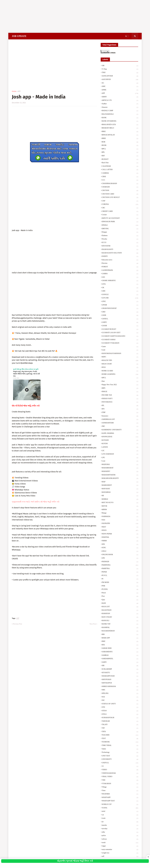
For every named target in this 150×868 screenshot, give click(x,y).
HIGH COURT (120, 364)
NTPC (120, 548)
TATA (120, 732)
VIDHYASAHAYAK (120, 773)
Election (120, 263)
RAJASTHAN (120, 610)
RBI (120, 635)
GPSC (120, 302)
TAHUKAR (120, 721)
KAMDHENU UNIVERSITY (120, 430)
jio (120, 822)
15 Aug (120, 69)
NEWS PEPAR (120, 534)
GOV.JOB (120, 298)
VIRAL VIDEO (120, 777)
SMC (120, 690)
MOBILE (120, 499)
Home (14, 91)
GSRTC (120, 323)
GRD (120, 312)
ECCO (120, 243)
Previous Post (18, 624)
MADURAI (120, 465)
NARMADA (120, 517)
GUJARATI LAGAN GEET (120, 333)
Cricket (120, 215)
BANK (120, 118)
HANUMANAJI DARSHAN (120, 354)
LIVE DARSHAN (120, 454)
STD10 (120, 711)
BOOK (120, 146)
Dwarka (120, 239)
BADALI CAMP (120, 111)
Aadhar (120, 104)
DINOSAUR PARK (120, 222)
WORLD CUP (120, 805)
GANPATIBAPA (120, 271)
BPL (120, 152)
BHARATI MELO (120, 128)
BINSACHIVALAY (120, 135)
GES (120, 277)
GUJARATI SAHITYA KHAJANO (120, 336)
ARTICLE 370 (120, 101)
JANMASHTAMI (120, 423)
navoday (120, 829)
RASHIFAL (120, 628)
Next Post (93, 624)
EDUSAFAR (120, 246)
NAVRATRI (120, 524)
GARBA (120, 274)
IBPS (120, 388)
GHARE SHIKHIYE (120, 281)
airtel (120, 812)
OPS (120, 558)
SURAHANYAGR (120, 718)
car (120, 815)
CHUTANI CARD (120, 194)
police (120, 836)
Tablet (120, 749)
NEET (120, 527)
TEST (120, 739)
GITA (120, 284)
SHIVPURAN (120, 680)
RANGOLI (120, 621)
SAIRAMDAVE (120, 652)
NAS (120, 520)
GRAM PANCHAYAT (120, 309)
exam (120, 818)
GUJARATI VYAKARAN (120, 343)
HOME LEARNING (120, 374)
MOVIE (120, 506)
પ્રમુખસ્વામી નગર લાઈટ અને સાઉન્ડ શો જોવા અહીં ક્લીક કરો (36, 502)
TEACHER (120, 735)
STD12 (120, 714)
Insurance (120, 416)
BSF (120, 156)
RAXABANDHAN (120, 631)
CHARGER (120, 187)
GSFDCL (120, 319)
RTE (120, 645)
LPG (120, 458)
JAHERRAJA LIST (120, 420)
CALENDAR (120, 166)
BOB (120, 142)
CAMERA (120, 173)
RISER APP (120, 638)
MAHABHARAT (120, 468)
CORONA (120, 205)
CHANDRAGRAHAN (120, 184)
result (120, 843)
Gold (120, 350)
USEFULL (120, 763)
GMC (120, 291)
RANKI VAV (120, 624)
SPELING (120, 694)
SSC (120, 701)
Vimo (120, 791)
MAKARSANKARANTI (120, 479)
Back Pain (120, 163)
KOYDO (120, 444)
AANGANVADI (120, 76)
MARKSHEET (120, 485)
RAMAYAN (120, 614)
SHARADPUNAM (120, 676)
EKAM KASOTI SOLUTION (120, 253)
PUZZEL (120, 590)
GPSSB (120, 305)
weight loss (120, 853)
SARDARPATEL (120, 659)
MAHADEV (120, 472)
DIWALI (120, 225)
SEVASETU (120, 673)
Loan (120, 461)
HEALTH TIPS (120, 361)
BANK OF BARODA (120, 121)
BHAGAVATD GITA (120, 125)
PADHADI (120, 562)
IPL (120, 406)
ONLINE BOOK (120, 555)
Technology (120, 753)
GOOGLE (120, 295)
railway (120, 839)
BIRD (120, 139)
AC (120, 83)
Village (120, 787)
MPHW (120, 510)
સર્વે (120, 857)
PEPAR (120, 572)
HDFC (120, 357)
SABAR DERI (120, 648)
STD (120, 707)
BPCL (120, 149)
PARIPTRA (120, 569)
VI (120, 767)
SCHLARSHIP (120, 669)
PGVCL (120, 576)
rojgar (120, 846)
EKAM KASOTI (120, 250)
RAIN (120, 603)
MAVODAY (120, 489)
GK (120, 288)
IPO (120, 409)
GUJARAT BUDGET (120, 329)
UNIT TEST (120, 756)
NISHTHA (120, 537)
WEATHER (120, 794)
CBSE (120, 177)
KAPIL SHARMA (120, 434)
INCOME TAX (120, 395)
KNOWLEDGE (120, 437)
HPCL (120, 378)
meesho (120, 825)
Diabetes (120, 236)
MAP (120, 482)
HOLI (120, 368)
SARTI (120, 662)
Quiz (120, 600)
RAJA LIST (120, 607)
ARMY (120, 97)
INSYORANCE (120, 402)
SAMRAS (120, 656)
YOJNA (120, 808)
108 (120, 66)
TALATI (120, 725)
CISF (120, 201)
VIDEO (120, 770)
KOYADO (120, 440)
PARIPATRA (120, 565)
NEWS (120, 531)
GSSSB (120, 326)
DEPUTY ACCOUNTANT (120, 218)
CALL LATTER (120, 170)
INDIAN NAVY (120, 399)
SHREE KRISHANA (120, 687)
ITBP (120, 413)
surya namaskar (120, 850)
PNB (120, 586)
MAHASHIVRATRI (120, 475)
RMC (120, 642)
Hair (120, 381)
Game (120, 347)
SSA (120, 697)
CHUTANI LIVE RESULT (120, 198)
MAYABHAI (120, 492)
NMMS (120, 541)
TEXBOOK (120, 742)
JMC (120, 426)
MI (120, 496)
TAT (120, 728)
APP (19, 91)
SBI (120, 666)
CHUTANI (120, 191)
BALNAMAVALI (120, 114)
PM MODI (120, 583)
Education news (120, 260)
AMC (120, 87)
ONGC (120, 551)
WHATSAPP (120, 798)
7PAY (120, 73)
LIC (120, 451)
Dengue (120, 232)
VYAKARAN (120, 784)
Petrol (120, 593)
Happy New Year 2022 (120, 385)
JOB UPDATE (19, 36)
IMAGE (120, 392)
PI (120, 579)
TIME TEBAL (120, 746)
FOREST (120, 267)
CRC (120, 208)
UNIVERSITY (120, 759)
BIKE (120, 132)
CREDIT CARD (120, 212)
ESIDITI (120, 257)
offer (120, 832)
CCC (120, 180)
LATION (120, 447)
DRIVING (120, 229)
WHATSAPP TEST (120, 801)
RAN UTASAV (120, 617)
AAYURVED (120, 80)
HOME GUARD (120, 371)
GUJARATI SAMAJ (120, 340)
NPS (120, 545)
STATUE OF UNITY (120, 704)
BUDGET (120, 160)
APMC (120, 90)
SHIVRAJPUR (120, 683)
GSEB (120, 316)
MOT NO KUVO (120, 503)
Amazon (120, 107)
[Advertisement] (70, 16)
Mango (120, 513)
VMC (120, 780)
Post (120, 596)
